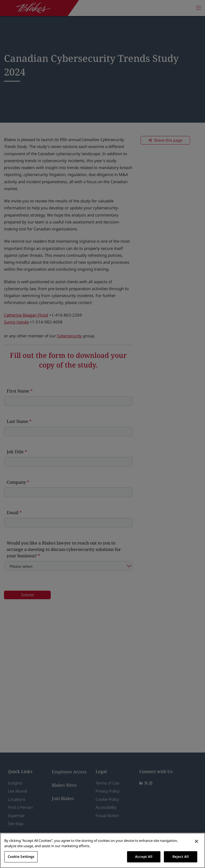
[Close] (196, 841)
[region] (102, 850)
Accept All (144, 857)
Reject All (181, 857)
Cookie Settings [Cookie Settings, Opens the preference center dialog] (21, 857)
